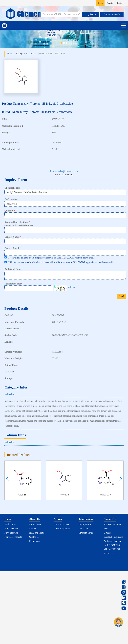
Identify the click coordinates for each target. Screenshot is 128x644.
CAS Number (11, 199)
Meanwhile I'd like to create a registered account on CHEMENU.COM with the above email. (50, 258)
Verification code (14, 284)
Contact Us (110, 519)
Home (100, 3)
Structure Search (112, 14)
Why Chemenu (11, 529)
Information (86, 519)
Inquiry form (85, 525)
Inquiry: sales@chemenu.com (64, 171)
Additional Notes (13, 269)
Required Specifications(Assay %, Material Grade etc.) (20, 224)
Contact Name (13, 237)
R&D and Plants (37, 533)
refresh (72, 287)
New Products (11, 533)
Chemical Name (12, 188)
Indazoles (31, 54)
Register (110, 3)
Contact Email (13, 248)
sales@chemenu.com (113, 537)
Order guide (84, 529)
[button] (120, 479)
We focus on (10, 525)
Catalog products (62, 525)
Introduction (35, 525)
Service (33, 529)
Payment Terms (86, 533)
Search (91, 14)
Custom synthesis (62, 529)
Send (122, 296)
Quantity (10, 211)
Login (119, 3)
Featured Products (13, 537)
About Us (35, 519)
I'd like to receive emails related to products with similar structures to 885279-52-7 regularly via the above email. (59, 262)
